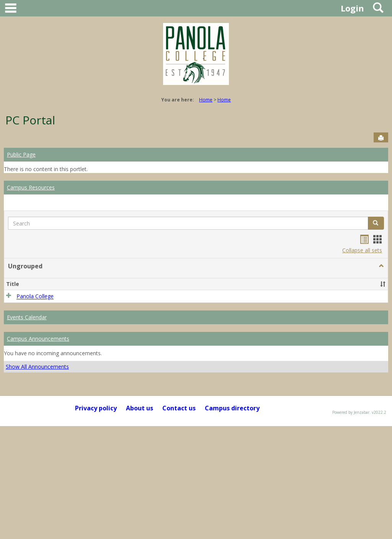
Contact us (179, 408)
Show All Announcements (37, 367)
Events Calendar (27, 317)
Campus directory (232, 408)
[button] (381, 266)
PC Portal (30, 120)
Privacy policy (96, 408)
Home (206, 100)
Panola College (35, 296)
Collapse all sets (362, 250)
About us (140, 408)
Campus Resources (31, 187)
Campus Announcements (38, 339)
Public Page (21, 154)
